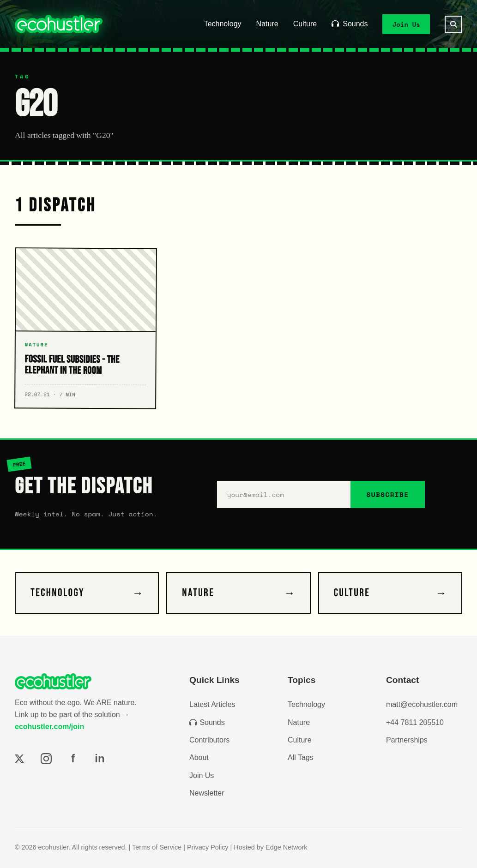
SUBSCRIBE (387, 494)
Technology (223, 24)
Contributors (209, 740)
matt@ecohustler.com (422, 704)
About (199, 757)
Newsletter (207, 793)
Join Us (406, 24)
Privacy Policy (208, 847)
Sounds (350, 24)
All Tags (301, 757)
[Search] (453, 24)
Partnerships (407, 740)
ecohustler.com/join (49, 727)
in (100, 758)
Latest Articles (212, 704)
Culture (305, 24)
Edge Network (286, 847)
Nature (267, 24)
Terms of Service (157, 847)
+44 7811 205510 (415, 722)
